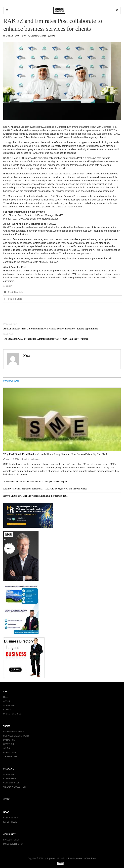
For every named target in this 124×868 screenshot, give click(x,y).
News (53, 36)
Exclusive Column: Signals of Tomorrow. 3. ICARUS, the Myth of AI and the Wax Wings (45, 489)
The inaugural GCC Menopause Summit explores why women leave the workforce (46, 339)
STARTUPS (9, 744)
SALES (7, 748)
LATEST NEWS (13, 36)
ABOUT (7, 701)
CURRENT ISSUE (11, 783)
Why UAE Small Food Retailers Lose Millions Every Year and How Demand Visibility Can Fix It (55, 454)
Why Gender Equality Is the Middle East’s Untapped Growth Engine (35, 482)
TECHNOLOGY (10, 757)
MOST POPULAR (11, 381)
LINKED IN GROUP (12, 840)
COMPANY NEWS (12, 818)
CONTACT (8, 710)
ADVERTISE (9, 706)
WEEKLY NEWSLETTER (14, 787)
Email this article (13, 292)
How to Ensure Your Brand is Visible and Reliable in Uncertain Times (36, 496)
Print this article (13, 299)
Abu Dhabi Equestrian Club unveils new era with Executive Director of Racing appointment (50, 329)
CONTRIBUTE (10, 779)
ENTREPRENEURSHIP (14, 732)
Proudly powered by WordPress (82, 858)
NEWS (24, 36)
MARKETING (9, 740)
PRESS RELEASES (12, 714)
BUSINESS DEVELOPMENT (16, 736)
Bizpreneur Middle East (57, 858)
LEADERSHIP (10, 752)
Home (6, 697)
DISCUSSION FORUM (13, 844)
